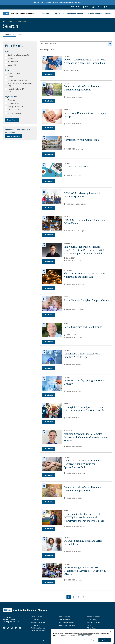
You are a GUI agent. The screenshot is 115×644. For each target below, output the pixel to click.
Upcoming (9, 35)
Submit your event (14, 136)
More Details (49, 74)
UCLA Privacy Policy (65, 640)
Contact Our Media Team (95, 631)
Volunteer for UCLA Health (67, 625)
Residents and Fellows (38, 623)
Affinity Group (91, 628)
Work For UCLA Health (66, 623)
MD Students (35, 620)
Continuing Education (38, 631)
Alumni (89, 625)
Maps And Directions (94, 623)
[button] (97, 7)
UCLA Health (76, 7)
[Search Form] (107, 7)
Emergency (91, 633)
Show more (8, 92)
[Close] (111, 642)
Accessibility (53, 640)
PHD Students (35, 625)
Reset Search (12, 120)
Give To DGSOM (64, 620)
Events (10, 22)
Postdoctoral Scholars (38, 628)
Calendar (22, 34)
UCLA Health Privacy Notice (83, 640)
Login (95, 640)
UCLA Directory (92, 620)
